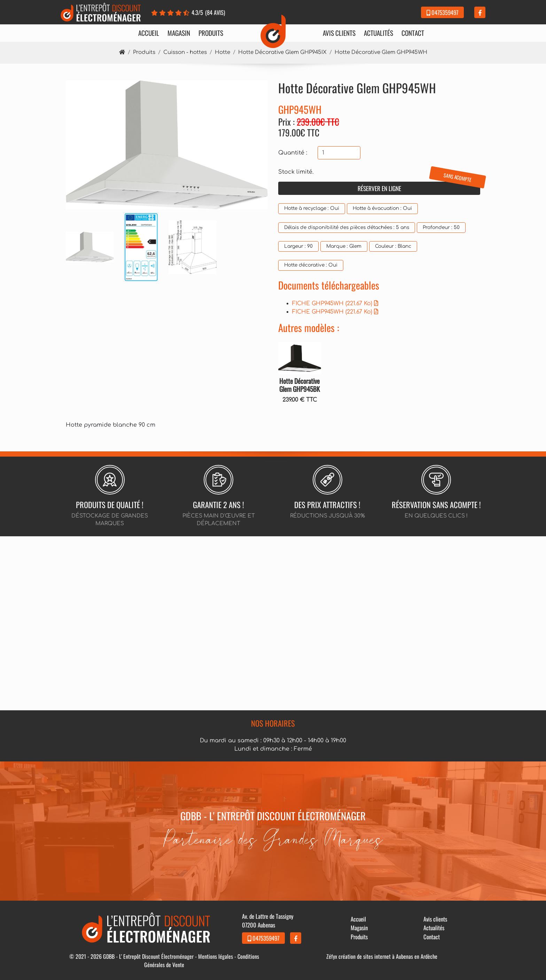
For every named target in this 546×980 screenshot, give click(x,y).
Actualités (379, 33)
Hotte (223, 52)
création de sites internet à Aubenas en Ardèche (388, 956)
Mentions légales (216, 956)
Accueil (149, 33)
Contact (413, 33)
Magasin (179, 33)
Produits (211, 33)
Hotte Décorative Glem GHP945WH (381, 52)
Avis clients (339, 33)
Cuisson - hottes (185, 52)
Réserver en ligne (419, 187)
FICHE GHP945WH (335, 303)
